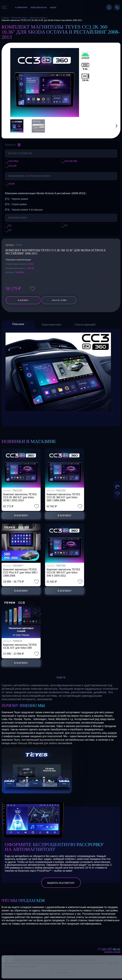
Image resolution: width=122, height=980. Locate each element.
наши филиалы (39, 7)
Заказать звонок (112, 952)
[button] (113, 126)
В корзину (23, 300)
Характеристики (51, 325)
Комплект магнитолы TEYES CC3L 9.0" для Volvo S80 (20, 646)
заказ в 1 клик (59, 300)
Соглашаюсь (63, 972)
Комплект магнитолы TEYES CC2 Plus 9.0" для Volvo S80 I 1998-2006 (20, 573)
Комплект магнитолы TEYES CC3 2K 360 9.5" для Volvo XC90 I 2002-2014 (20, 497)
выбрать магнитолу (61, 883)
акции (53, 7)
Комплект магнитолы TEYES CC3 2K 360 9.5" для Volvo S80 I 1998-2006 (63, 497)
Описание (18, 324)
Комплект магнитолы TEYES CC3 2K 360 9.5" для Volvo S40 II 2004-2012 (63, 573)
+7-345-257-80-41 (109, 949)
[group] (45, 83)
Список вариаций (85, 325)
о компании (21, 7)
